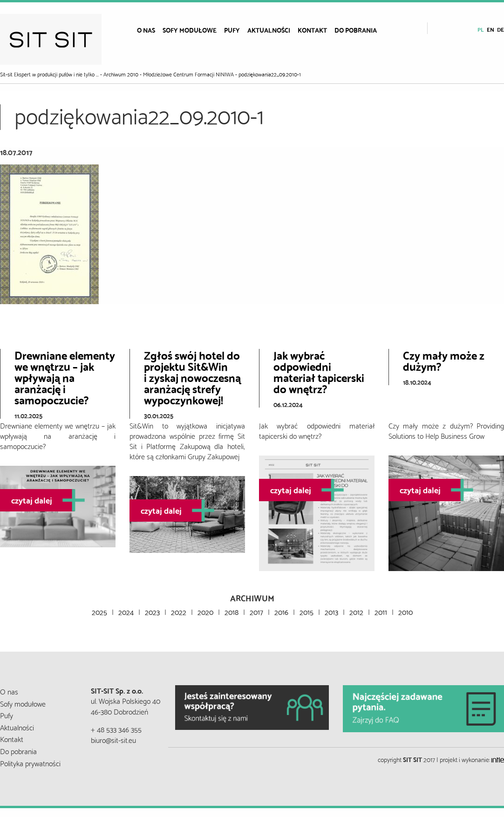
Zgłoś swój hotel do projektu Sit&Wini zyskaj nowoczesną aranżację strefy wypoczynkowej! (192, 377)
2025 (99, 611)
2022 (179, 611)
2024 (126, 611)
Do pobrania (356, 30)
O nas (146, 30)
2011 (381, 611)
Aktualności (269, 30)
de (501, 29)
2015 (306, 611)
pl (481, 29)
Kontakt (312, 30)
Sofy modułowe (190, 30)
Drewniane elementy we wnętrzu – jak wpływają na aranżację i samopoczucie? (65, 377)
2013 (331, 611)
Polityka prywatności (30, 763)
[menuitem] (146, 30)
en (490, 29)
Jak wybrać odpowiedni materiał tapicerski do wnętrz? (319, 371)
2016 (281, 611)
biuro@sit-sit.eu (113, 739)
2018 (232, 611)
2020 (205, 611)
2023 (152, 611)
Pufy (232, 30)
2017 (256, 611)
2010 (405, 611)
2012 (356, 611)
